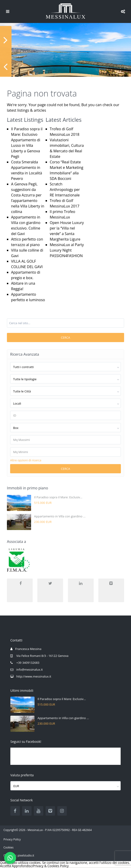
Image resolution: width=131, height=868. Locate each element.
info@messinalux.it (30, 669)
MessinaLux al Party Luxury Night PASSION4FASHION (67, 250)
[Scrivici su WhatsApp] (10, 858)
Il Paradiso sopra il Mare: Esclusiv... (58, 497)
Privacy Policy (12, 839)
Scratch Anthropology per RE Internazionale (65, 190)
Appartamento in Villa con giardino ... (60, 516)
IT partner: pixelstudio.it (19, 855)
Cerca (66, 338)
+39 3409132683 (28, 663)
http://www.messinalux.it (34, 676)
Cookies (9, 847)
